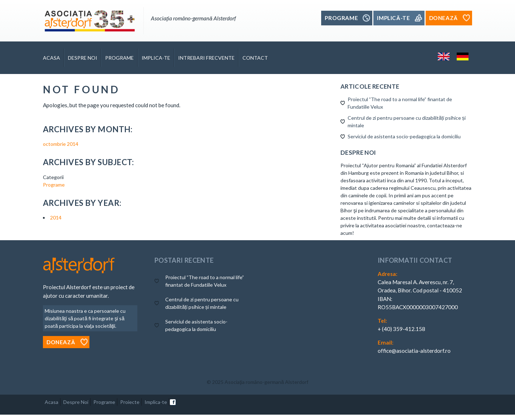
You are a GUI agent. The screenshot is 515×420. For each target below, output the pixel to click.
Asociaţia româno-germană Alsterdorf (266, 382)
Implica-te (156, 58)
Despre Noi (76, 402)
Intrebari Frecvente (206, 58)
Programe (119, 58)
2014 (56, 218)
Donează (61, 342)
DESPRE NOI (83, 58)
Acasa (51, 58)
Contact (255, 58)
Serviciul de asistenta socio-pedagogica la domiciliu (404, 136)
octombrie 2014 (61, 144)
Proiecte (130, 402)
